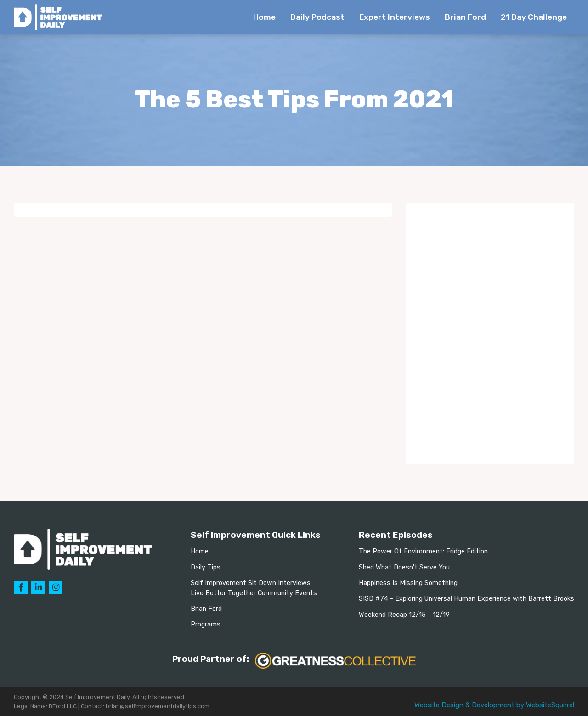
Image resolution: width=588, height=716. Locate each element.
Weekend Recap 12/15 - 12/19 (404, 615)
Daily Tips (206, 567)
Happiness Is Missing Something (408, 583)
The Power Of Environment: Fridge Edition (423, 551)
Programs (206, 624)
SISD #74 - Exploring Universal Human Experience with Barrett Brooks (466, 599)
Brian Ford (465, 17)
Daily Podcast (317, 17)
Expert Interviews (395, 17)
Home (264, 17)
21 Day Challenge (534, 17)
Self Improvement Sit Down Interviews (251, 583)
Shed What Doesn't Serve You (404, 567)
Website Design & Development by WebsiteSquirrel (494, 705)
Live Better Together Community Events (254, 593)
